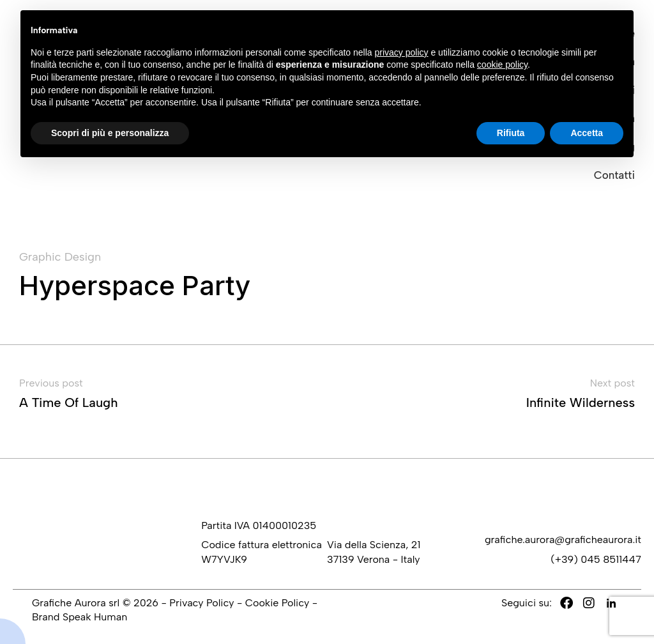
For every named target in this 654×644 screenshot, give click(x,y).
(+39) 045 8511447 (596, 559)
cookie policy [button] (502, 65)
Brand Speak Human (80, 617)
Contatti (614, 175)
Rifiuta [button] (511, 133)
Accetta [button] (587, 133)
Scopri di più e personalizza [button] (110, 133)
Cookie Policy (277, 603)
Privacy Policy (202, 603)
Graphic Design (60, 257)
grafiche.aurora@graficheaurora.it (563, 540)
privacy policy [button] (402, 52)
